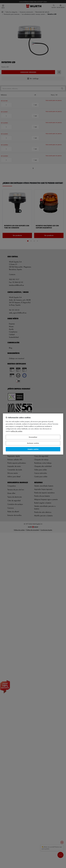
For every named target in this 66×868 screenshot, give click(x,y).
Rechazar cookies (33, 443)
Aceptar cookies (33, 449)
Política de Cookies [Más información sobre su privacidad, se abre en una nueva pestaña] (17, 431)
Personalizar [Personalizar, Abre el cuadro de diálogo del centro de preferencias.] (33, 437)
